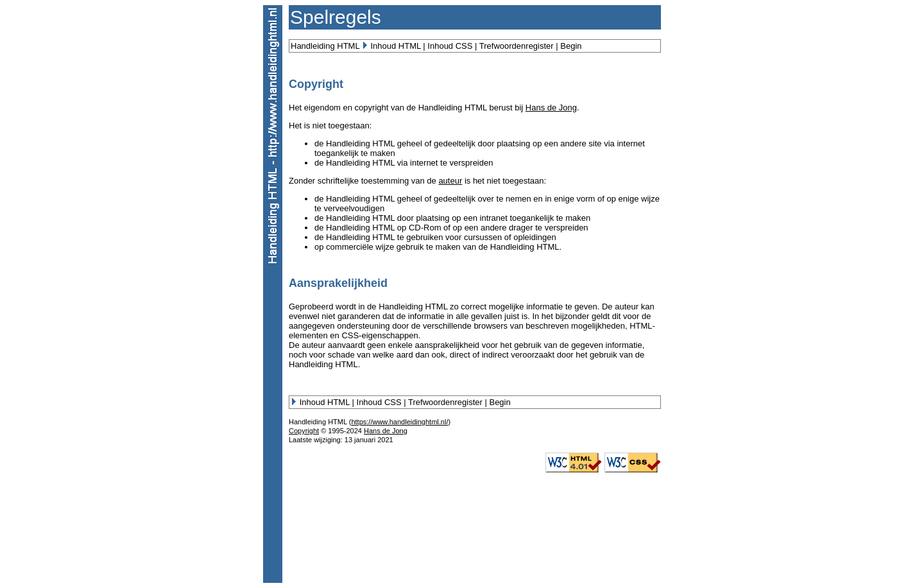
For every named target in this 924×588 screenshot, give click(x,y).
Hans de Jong (551, 108)
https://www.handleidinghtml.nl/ (399, 422)
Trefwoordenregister (517, 46)
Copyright (304, 431)
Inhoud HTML (395, 46)
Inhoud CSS (450, 46)
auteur (450, 181)
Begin (571, 46)
